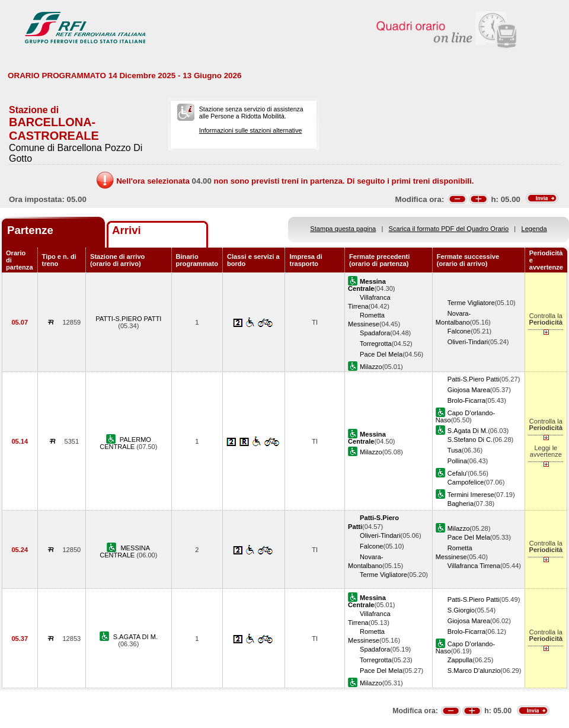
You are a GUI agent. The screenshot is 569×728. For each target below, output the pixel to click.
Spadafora (375, 333)
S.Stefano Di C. (470, 440)
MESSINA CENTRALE (125, 551)
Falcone (459, 331)
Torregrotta (376, 344)
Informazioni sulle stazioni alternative (251, 130)
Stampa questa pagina (343, 229)
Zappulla (460, 660)
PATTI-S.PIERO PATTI (128, 319)
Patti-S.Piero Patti (473, 379)
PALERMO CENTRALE (125, 443)
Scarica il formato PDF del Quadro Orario (449, 229)
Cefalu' (458, 473)
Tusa (455, 450)
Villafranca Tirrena (474, 566)
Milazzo (371, 367)
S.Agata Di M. (468, 431)
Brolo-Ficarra (466, 400)
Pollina (457, 461)
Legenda (534, 229)
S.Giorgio (461, 610)
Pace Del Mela (381, 354)
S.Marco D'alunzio (474, 671)
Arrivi (127, 230)
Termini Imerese (471, 495)
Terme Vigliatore (471, 303)
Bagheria (461, 503)
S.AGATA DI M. (135, 637)
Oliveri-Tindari (468, 342)
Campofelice (466, 482)
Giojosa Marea (469, 390)
